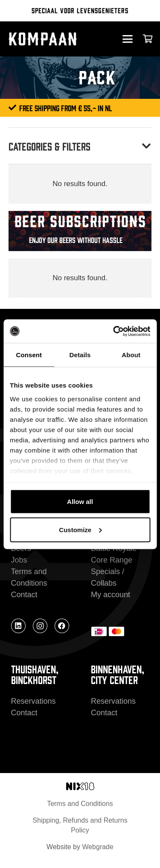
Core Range (112, 560)
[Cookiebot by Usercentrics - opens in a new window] (114, 331)
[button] (127, 39)
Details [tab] (80, 355)
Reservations (33, 701)
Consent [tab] (29, 355)
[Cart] (148, 39)
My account (111, 595)
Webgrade (98, 847)
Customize (80, 529)
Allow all (80, 502)
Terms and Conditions (80, 804)
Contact (24, 595)
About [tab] (131, 355)
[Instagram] (40, 626)
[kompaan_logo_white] (50, 39)
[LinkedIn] (18, 626)
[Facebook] (62, 626)
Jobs (19, 560)
